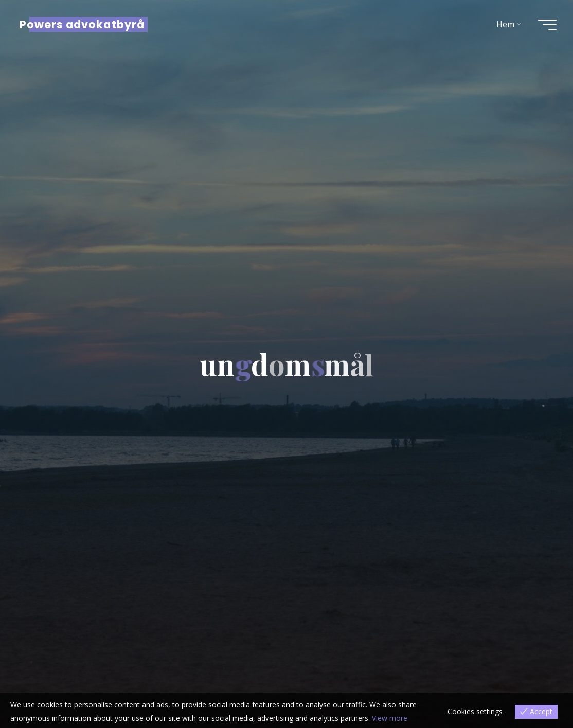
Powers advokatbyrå (82, 24)
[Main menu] (547, 25)
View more (390, 718)
